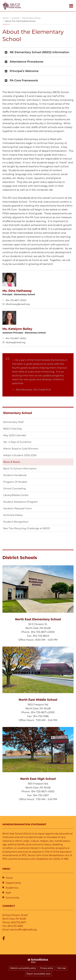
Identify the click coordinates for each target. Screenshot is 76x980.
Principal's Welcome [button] (24, 71)
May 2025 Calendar (15, 435)
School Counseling (15, 488)
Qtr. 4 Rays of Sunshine (17, 442)
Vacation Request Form (18, 508)
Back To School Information (20, 469)
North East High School (38, 779)
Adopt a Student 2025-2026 (20, 455)
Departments (13, 883)
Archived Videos (13, 515)
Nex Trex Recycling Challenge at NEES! (27, 528)
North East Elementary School (38, 619)
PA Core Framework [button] (24, 80)
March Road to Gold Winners (21, 449)
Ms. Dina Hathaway (17, 291)
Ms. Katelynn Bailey (17, 329)
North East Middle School (38, 700)
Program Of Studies (15, 482)
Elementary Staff (13, 422)
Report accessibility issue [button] (39, 974)
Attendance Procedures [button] (26, 62)
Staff (8, 893)
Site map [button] (61, 968)
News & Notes (12, 462)
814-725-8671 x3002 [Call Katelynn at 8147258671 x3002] (16, 338)
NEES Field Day (13, 429)
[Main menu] (71, 6)
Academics (12, 888)
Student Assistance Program (21, 502)
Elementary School (31, 18)
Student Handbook (15, 475)
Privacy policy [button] (47, 968)
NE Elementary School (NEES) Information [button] (39, 52)
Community (12, 898)
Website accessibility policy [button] (23, 968)
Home (5, 18)
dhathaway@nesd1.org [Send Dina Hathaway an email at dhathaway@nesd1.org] (18, 304)
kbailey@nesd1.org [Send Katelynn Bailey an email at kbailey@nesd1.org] (16, 342)
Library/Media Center (16, 495)
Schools (15, 18)
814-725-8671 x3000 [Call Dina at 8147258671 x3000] (16, 300)
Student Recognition (16, 522)
